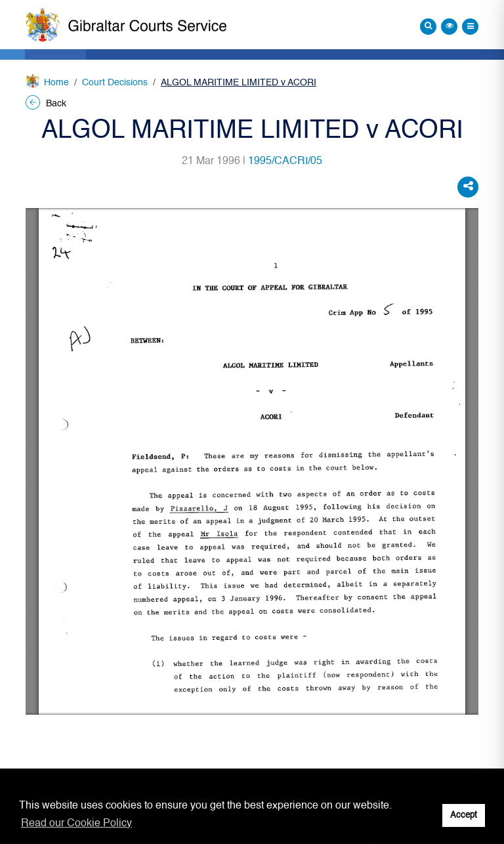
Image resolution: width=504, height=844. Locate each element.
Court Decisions (115, 83)
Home (56, 83)
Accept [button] (464, 815)
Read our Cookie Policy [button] (76, 824)
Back (46, 104)
